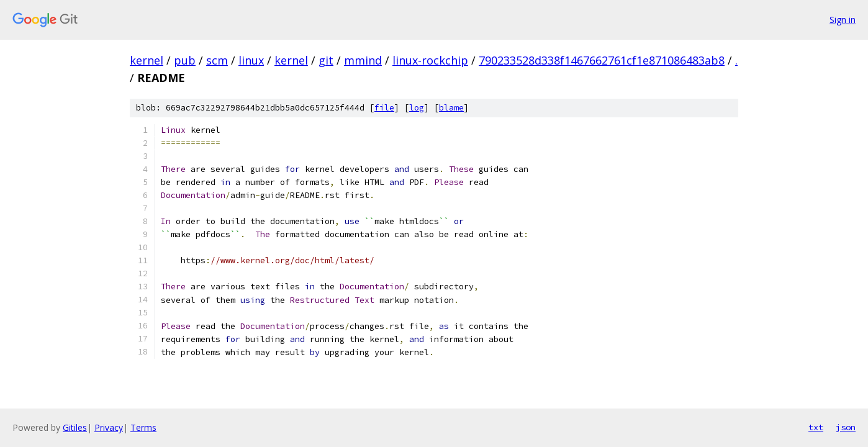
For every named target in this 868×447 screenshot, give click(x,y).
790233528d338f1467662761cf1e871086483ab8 (602, 60)
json (846, 427)
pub (185, 60)
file (384, 108)
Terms (143, 427)
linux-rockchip (430, 60)
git (326, 60)
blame (451, 108)
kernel (147, 60)
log (417, 108)
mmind (363, 60)
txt (816, 427)
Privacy (109, 427)
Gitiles (75, 427)
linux (251, 60)
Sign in (843, 20)
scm (217, 60)
